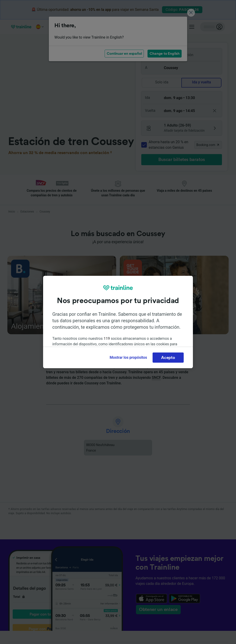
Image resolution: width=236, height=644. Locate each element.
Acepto (168, 358)
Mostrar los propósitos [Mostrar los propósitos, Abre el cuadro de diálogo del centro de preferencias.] (128, 357)
